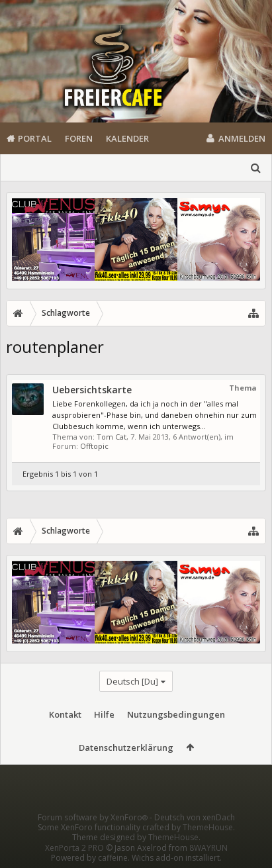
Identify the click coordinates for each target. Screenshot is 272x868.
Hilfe (104, 714)
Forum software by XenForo (94, 817)
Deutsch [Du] (132, 681)
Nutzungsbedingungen (176, 714)
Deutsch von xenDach (195, 817)
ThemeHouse (208, 827)
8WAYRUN (208, 848)
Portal (35, 138)
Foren (79, 138)
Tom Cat (112, 437)
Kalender (127, 138)
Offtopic (94, 446)
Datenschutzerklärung (126, 747)
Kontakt (65, 714)
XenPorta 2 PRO (74, 848)
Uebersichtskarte (92, 390)
